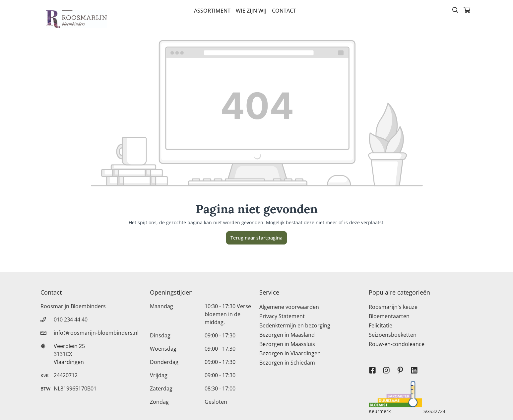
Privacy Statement (282, 316)
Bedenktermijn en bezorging (295, 325)
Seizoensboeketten (393, 335)
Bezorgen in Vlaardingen (290, 353)
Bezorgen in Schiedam (287, 363)
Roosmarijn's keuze (393, 307)
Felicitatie (381, 325)
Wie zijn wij (251, 11)
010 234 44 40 (71, 319)
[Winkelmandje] (467, 11)
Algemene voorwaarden (289, 307)
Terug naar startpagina (256, 238)
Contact (284, 11)
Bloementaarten (389, 316)
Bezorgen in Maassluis (287, 344)
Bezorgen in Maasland (287, 335)
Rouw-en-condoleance (397, 344)
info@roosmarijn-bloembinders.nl (96, 333)
